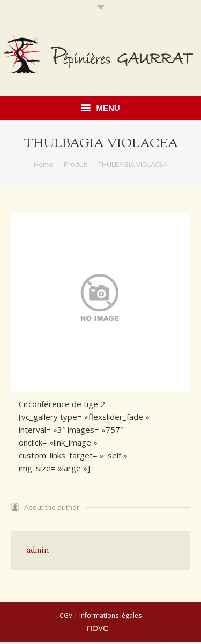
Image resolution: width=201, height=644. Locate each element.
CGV (66, 615)
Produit (76, 164)
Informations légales (110, 615)
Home (43, 164)
